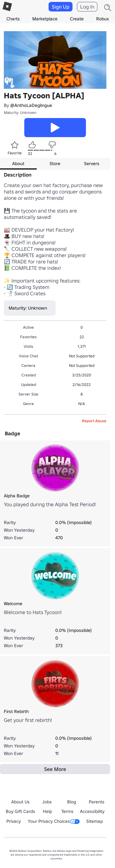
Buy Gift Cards (20, 811)
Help (47, 811)
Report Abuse (94, 421)
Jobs (47, 802)
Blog (72, 802)
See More (55, 769)
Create (77, 19)
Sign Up (61, 7)
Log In (87, 7)
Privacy (14, 821)
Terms (67, 811)
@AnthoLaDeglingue (31, 105)
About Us (20, 802)
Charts (13, 19)
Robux (103, 19)
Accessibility (92, 811)
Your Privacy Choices (54, 821)
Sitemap (95, 821)
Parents (97, 802)
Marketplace (45, 19)
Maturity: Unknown (20, 112)
